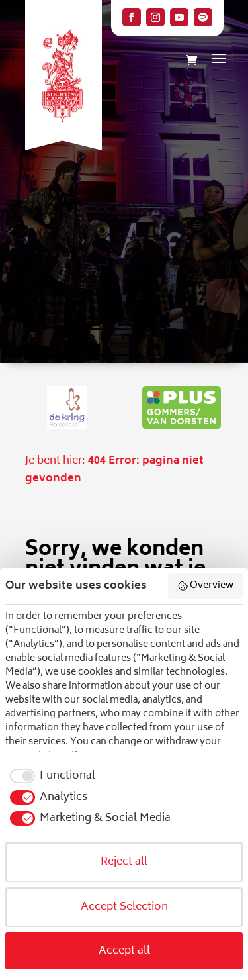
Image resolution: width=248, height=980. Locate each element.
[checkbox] (50, 776)
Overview (206, 586)
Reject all (124, 862)
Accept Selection (124, 907)
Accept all (124, 951)
